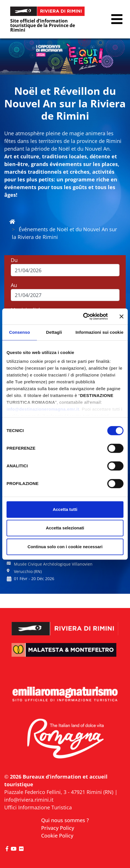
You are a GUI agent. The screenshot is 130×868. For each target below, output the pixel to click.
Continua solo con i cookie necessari (65, 547)
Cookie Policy (57, 836)
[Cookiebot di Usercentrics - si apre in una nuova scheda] (83, 316)
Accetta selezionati (65, 528)
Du (14, 260)
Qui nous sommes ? (65, 820)
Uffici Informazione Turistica (38, 807)
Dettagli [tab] (54, 332)
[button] (117, 19)
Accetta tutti (65, 509)
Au (14, 285)
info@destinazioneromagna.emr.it (43, 409)
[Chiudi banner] (121, 316)
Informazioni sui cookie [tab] (99, 332)
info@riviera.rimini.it (29, 800)
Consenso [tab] (19, 332)
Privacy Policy (58, 828)
